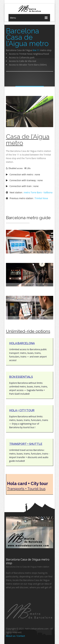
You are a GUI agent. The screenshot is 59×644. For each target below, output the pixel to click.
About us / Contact (15, 636)
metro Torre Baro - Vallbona (38, 192)
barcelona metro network (30, 8)
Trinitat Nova (41, 198)
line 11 (36, 50)
